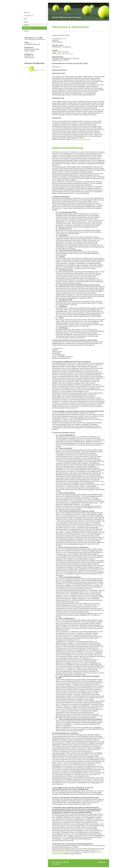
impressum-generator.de (82, 139)
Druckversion (57, 862)
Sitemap (66, 862)
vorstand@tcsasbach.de (65, 54)
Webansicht (102, 862)
